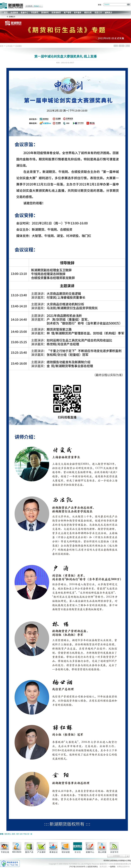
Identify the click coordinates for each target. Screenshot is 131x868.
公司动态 (9, 46)
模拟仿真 (88, 13)
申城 (25, 834)
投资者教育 (56, 13)
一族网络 (112, 867)
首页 (6, 13)
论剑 (21, 834)
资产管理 (67, 13)
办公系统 (127, 861)
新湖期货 (11, 6)
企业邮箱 (121, 861)
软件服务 (78, 13)
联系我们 (107, 861)
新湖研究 (45, 13)
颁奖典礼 (8, 834)
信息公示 (98, 13)
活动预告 (19, 46)
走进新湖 (14, 13)
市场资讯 (35, 13)
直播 (13, 834)
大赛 (17, 834)
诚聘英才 (108, 13)
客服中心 (24, 13)
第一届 (30, 834)
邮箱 (100, 5)
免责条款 (114, 861)
